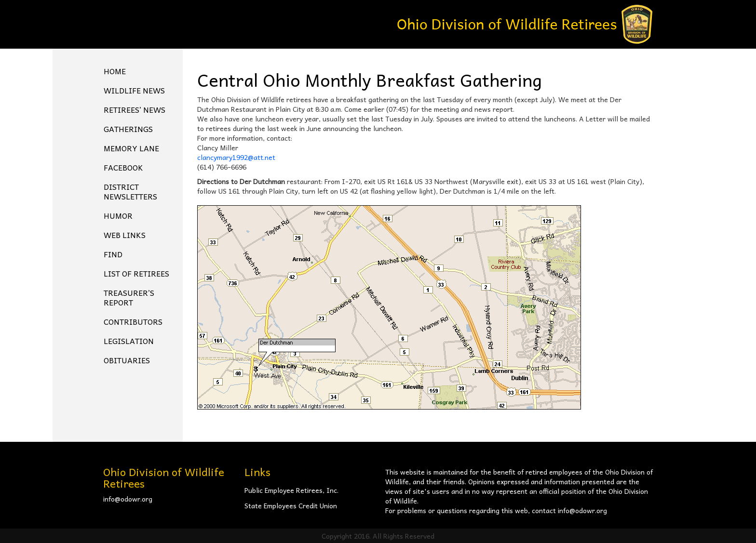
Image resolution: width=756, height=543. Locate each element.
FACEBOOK (123, 167)
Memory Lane (131, 148)
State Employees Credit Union (291, 505)
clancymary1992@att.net (236, 157)
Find (113, 254)
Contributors (133, 321)
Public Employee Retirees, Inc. (291, 490)
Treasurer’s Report (129, 297)
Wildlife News (134, 90)
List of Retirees (136, 273)
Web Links (125, 235)
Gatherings (128, 129)
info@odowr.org (128, 499)
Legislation (129, 341)
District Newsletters (130, 191)
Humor (118, 215)
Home (115, 71)
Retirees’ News (135, 109)
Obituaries (127, 360)
